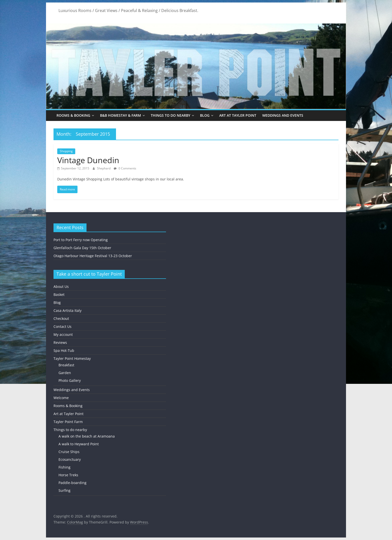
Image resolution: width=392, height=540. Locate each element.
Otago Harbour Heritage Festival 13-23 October (93, 256)
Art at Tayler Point (238, 115)
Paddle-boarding (72, 483)
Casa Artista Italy (67, 310)
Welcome (61, 398)
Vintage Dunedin (88, 160)
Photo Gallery (70, 380)
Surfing (64, 490)
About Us (61, 286)
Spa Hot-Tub (64, 350)
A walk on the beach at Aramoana (87, 436)
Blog (205, 115)
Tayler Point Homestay (72, 358)
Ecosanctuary (70, 459)
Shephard (104, 168)
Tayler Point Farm (68, 422)
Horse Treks (68, 475)
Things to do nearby (170, 115)
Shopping (66, 151)
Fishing (64, 467)
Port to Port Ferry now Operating (81, 240)
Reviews (60, 342)
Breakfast (66, 365)
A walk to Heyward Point (79, 444)
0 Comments (125, 168)
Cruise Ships (69, 452)
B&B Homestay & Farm (120, 115)
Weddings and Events (283, 115)
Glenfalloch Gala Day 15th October (82, 248)
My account (63, 334)
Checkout (61, 318)
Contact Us (62, 326)
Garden (65, 373)
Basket (59, 294)
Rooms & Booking (73, 115)
